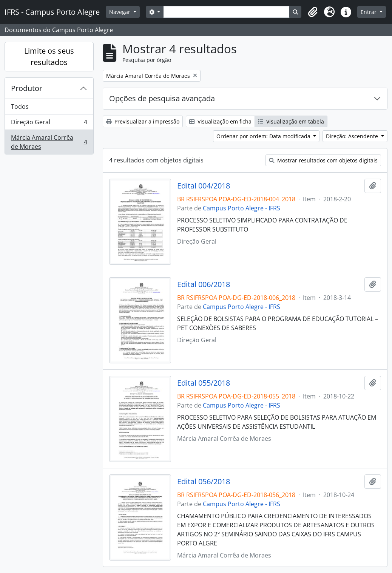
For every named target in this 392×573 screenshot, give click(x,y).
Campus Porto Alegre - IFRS (242, 208)
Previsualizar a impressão (143, 121)
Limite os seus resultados (49, 56)
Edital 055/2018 (204, 383)
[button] (313, 12)
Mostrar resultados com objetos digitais (323, 160)
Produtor (27, 88)
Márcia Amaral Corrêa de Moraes (49, 142)
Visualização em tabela (291, 121)
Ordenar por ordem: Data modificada (264, 136)
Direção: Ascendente (353, 136)
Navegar (120, 12)
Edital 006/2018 (204, 284)
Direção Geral (49, 124)
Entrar (369, 12)
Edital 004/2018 (204, 186)
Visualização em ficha (220, 121)
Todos (20, 107)
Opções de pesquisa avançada (162, 98)
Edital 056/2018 (204, 482)
